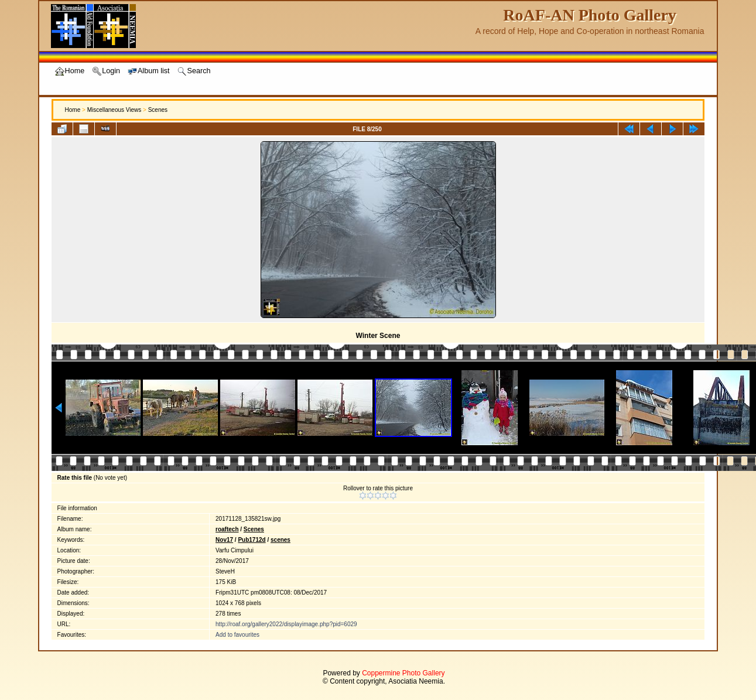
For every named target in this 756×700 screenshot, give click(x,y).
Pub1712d (252, 540)
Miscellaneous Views (114, 110)
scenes (280, 540)
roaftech (227, 529)
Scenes (158, 110)
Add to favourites (237, 635)
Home (73, 110)
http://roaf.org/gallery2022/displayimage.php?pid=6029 (286, 624)
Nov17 (224, 540)
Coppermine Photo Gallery (403, 673)
